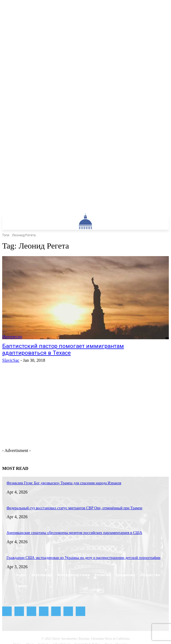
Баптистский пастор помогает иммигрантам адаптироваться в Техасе (63, 349)
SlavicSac (11, 360)
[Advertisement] (72, 418)
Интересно (12, 337)
